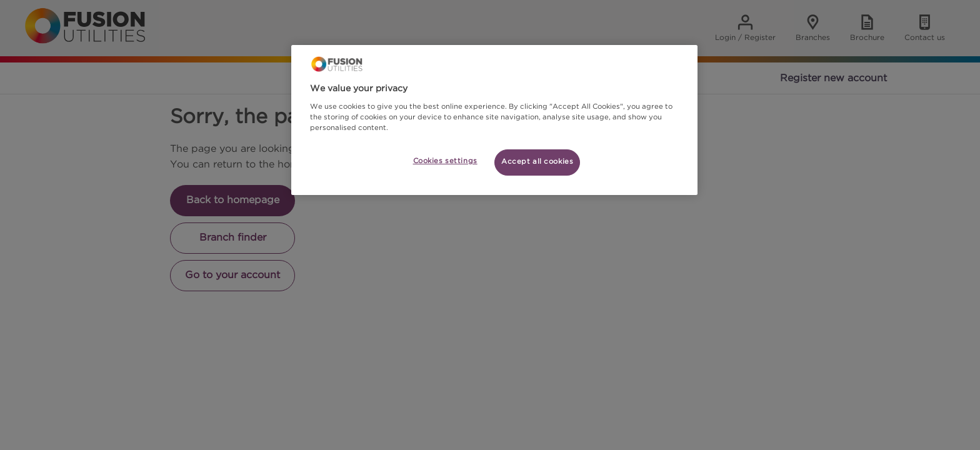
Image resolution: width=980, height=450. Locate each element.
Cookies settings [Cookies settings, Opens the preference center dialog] (445, 161)
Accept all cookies (537, 162)
